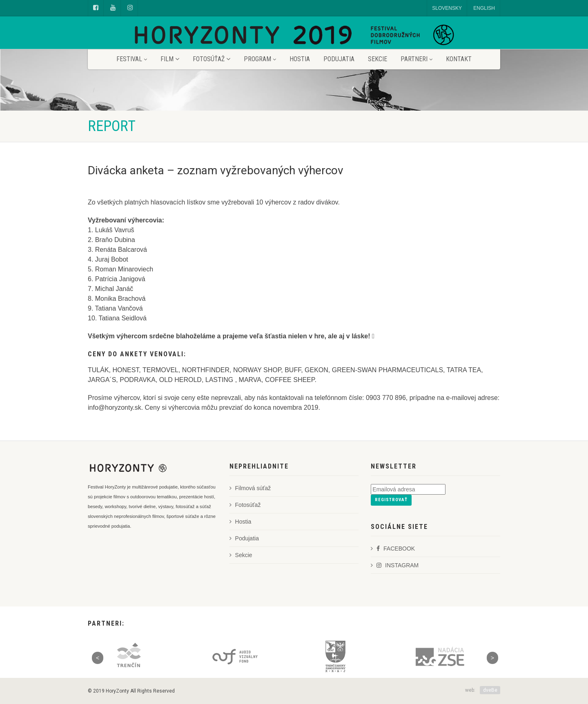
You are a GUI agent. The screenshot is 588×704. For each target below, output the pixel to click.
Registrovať (391, 500)
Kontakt (459, 59)
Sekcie (378, 59)
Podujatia (339, 59)
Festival (132, 59)
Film (170, 59)
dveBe (490, 690)
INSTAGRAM (395, 565)
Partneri (416, 59)
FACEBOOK (393, 549)
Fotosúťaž (212, 59)
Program (260, 59)
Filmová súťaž (250, 488)
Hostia (300, 59)
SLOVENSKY (447, 8)
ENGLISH (484, 8)
